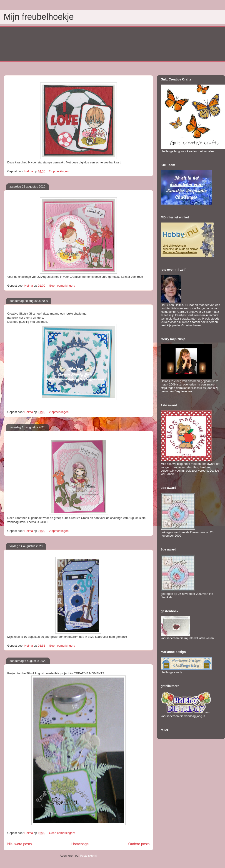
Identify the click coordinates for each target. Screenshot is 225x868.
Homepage (80, 844)
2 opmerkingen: (60, 171)
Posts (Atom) (89, 856)
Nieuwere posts (19, 844)
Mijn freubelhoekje (39, 17)
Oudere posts (139, 844)
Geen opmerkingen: (62, 286)
